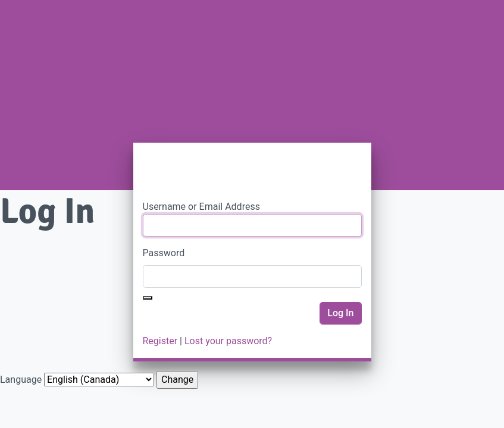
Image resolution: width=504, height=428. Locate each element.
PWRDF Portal (252, 171)
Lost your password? (228, 341)
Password (164, 253)
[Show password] (148, 298)
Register (160, 341)
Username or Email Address (201, 207)
